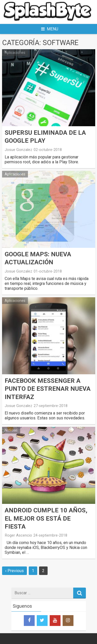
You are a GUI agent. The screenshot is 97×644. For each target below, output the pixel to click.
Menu (50, 29)
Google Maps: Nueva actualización (38, 258)
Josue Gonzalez (18, 150)
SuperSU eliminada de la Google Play (45, 137)
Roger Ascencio (18, 535)
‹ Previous (14, 571)
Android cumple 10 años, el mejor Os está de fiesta (46, 518)
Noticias (11, 430)
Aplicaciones (15, 53)
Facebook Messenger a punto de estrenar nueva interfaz (48, 389)
